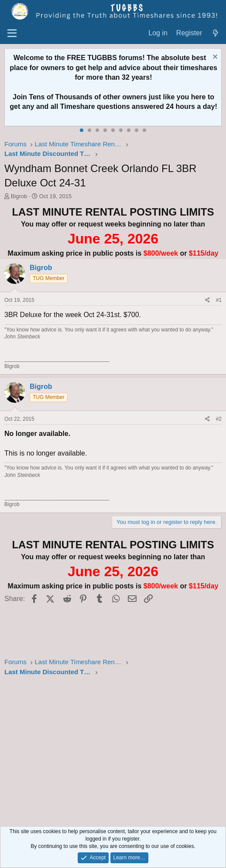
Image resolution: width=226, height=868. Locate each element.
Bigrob (19, 196)
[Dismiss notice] (214, 58)
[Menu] (12, 34)
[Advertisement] (113, 753)
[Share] (207, 300)
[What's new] (215, 33)
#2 (219, 419)
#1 (219, 300)
